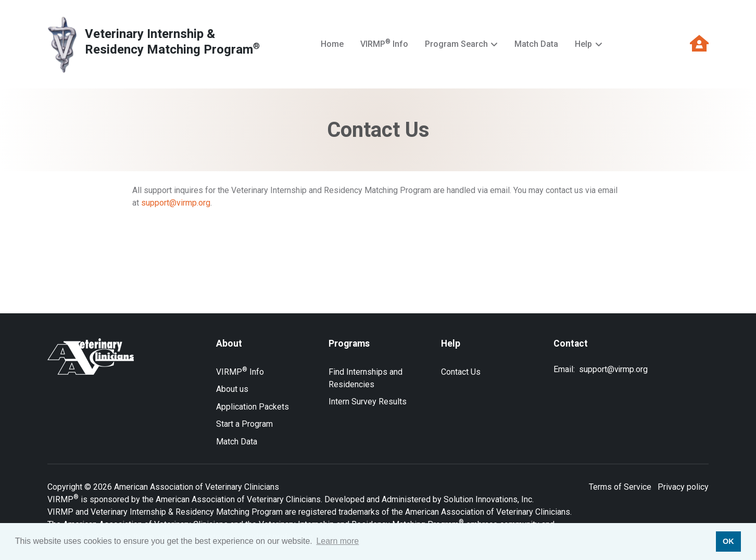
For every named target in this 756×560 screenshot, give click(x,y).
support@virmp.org (176, 203)
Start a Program (244, 424)
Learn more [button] (337, 541)
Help (583, 44)
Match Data (536, 44)
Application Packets (253, 407)
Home (332, 44)
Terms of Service (620, 487)
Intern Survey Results (368, 402)
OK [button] (728, 541)
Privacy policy (683, 487)
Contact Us (461, 372)
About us (232, 389)
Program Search (456, 44)
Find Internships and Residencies (366, 378)
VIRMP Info (384, 43)
